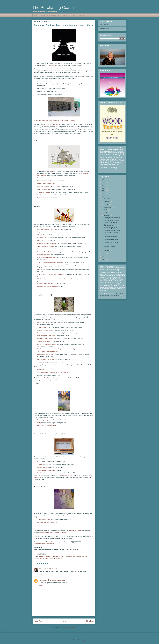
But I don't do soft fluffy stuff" (52, 124)
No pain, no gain (42, 232)
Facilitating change (43, 420)
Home (64, 621)
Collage (40, 423)
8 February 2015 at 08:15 (57, 580)
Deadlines (40, 240)
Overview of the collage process (47, 426)
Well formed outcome (44, 192)
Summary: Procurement (111, 240)
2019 (104, 185)
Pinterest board (42, 370)
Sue (40, 569)
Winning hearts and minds (112, 218)
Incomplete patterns (43, 333)
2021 (104, 180)
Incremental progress (110, 228)
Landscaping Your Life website (51, 378)
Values (39, 178)
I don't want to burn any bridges (47, 257)
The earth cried (108, 225)
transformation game (56, 559)
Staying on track (42, 467)
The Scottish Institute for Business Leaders (111, 294)
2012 (104, 259)
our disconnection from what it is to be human (52, 533)
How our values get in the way (46, 184)
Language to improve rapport (46, 284)
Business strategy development (47, 339)
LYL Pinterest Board (43, 323)
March (106, 213)
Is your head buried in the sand (46, 252)
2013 (104, 256)
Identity (40, 195)
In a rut (39, 249)
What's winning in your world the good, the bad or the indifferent (56, 279)
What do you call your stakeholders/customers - (51, 274)
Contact (73, 15)
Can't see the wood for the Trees (50, 15)
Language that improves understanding (49, 286)
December (107, 199)
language (84, 556)
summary (46, 559)
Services (81, 15)
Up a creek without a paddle (46, 246)
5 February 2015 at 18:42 (49, 569)
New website (104, 25)
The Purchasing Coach (53, 7)
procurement (78, 531)
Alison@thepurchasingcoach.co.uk (44, 544)
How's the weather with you (45, 355)
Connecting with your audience (46, 336)
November (107, 202)
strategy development (71, 84)
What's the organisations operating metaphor (50, 262)
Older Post (90, 621)
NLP (53, 171)
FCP (39, 462)
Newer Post (38, 621)
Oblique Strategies (68, 476)
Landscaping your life (75, 556)
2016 (104, 194)
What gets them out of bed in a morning (49, 186)
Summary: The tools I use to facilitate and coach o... (112, 232)
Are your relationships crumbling (47, 344)
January (107, 250)
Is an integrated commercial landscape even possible (53, 265)
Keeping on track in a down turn (47, 473)
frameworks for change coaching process (56, 556)
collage (41, 556)
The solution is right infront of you (47, 362)
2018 (104, 188)
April (105, 210)
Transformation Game (44, 520)
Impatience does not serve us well (47, 349)
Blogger (83, 640)
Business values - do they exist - (47, 181)
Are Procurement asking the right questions (111, 221)
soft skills (71, 531)
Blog (36, 15)
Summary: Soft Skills (110, 237)
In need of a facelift (43, 238)
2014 (104, 254)
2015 (104, 196)
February (107, 215)
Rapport (40, 198)
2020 (104, 183)
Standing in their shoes (44, 189)
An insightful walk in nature (45, 330)
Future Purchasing (53, 65)
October (107, 204)
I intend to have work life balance (47, 522)
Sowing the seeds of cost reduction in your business (53, 372)
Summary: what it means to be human (111, 243)
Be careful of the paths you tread (47, 243)
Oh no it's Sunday (43, 235)
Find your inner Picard (44, 255)
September (107, 207)
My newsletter (104, 28)
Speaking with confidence (45, 341)
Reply (41, 574)
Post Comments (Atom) (68, 628)
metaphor (37, 559)
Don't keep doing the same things (47, 359)
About (65, 15)
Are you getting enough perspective (48, 352)
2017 (104, 191)
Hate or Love (41, 270)
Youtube (40, 464)
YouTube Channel (43, 327)
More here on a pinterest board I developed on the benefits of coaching (55, 121)
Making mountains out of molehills (47, 229)
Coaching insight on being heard (47, 470)
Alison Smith (43, 580)
